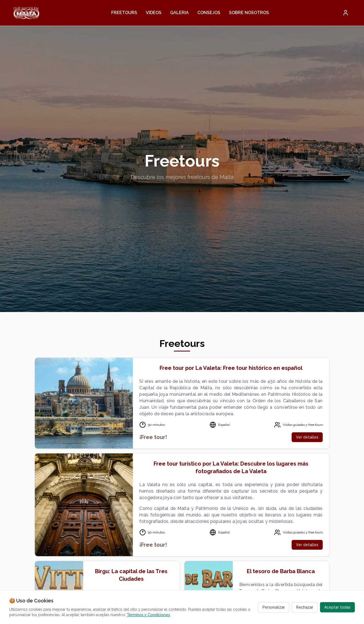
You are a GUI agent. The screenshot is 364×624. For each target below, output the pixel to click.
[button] (346, 13)
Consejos (209, 13)
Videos (154, 13)
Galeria (179, 13)
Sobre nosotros (249, 13)
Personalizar (274, 607)
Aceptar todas (337, 607)
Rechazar (305, 607)
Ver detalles (307, 437)
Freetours (124, 13)
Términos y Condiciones (148, 615)
